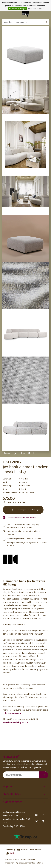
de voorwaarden (13, 713)
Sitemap (40, 863)
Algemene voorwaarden (25, 863)
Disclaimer (10, 863)
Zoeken (46, 22)
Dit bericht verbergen (17, 9)
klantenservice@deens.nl (14, 812)
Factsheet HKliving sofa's (15, 723)
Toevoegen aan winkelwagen (28, 510)
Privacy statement (28, 860)
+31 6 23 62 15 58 (10, 816)
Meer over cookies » (36, 9)
